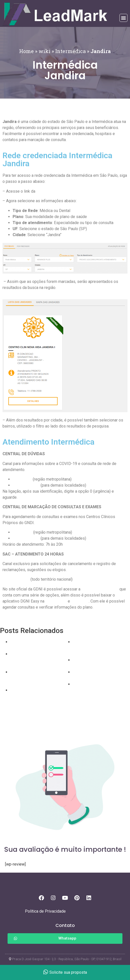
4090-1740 (22, 532)
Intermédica (70, 51)
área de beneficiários (100, 589)
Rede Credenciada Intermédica (63, 191)
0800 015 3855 (16, 579)
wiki (44, 51)
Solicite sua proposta (65, 972)
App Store (80, 601)
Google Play (56, 601)
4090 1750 (22, 479)
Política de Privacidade (45, 911)
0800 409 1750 (26, 485)
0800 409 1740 (26, 538)
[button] (123, 18)
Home (26, 51)
